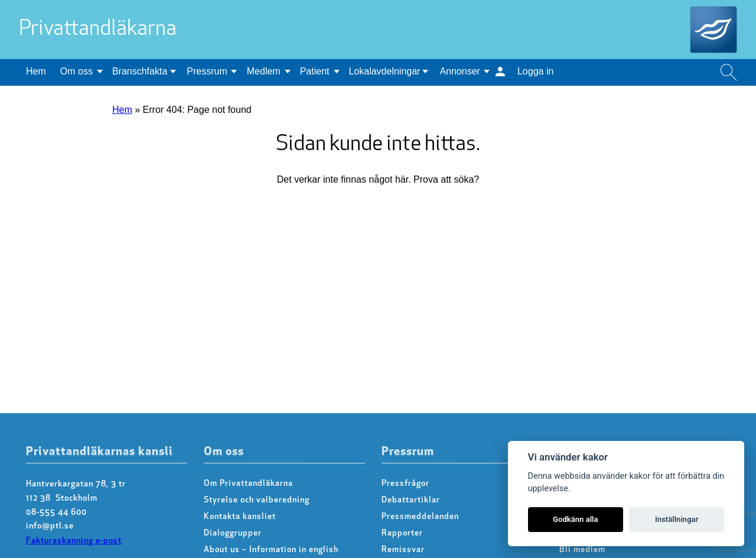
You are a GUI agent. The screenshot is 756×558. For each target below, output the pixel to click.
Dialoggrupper (233, 533)
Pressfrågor (405, 484)
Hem (36, 71)
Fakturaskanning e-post (74, 541)
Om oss (76, 71)
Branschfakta (140, 71)
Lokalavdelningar (384, 71)
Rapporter (402, 533)
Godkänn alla (576, 519)
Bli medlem (582, 550)
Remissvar (403, 550)
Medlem (264, 71)
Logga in (535, 71)
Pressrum (207, 71)
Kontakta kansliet (240, 517)
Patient (315, 71)
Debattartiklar (411, 500)
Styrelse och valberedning (257, 500)
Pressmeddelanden (420, 517)
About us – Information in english (271, 550)
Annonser (460, 71)
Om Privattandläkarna (248, 484)
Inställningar (677, 519)
